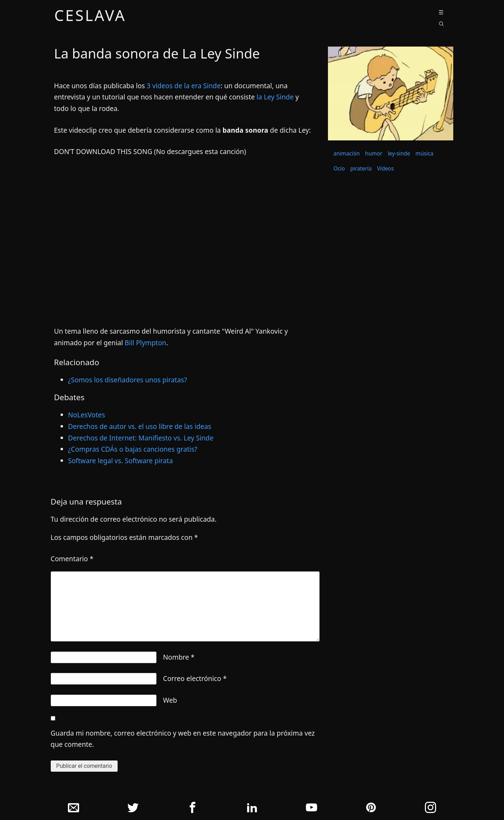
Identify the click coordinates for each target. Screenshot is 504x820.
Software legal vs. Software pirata (120, 461)
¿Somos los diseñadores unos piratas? (127, 380)
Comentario (72, 559)
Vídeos (385, 169)
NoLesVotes (86, 415)
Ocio (339, 169)
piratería (361, 169)
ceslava (90, 17)
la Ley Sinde (275, 97)
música (424, 154)
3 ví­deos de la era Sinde (184, 86)
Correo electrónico (195, 678)
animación (347, 154)
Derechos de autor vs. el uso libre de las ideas (139, 426)
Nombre (179, 657)
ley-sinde (399, 154)
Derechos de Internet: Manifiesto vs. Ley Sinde (141, 438)
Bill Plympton (145, 343)
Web (170, 700)
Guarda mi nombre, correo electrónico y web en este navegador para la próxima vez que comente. (183, 739)
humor (374, 154)
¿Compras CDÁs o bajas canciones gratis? (133, 449)
